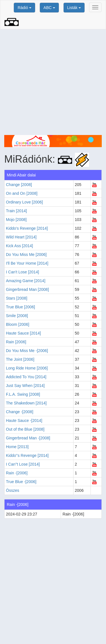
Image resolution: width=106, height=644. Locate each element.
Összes (13, 490)
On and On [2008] (22, 193)
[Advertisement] (53, 82)
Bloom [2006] (18, 324)
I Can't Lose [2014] (22, 272)
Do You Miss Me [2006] (26, 254)
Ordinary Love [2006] (24, 202)
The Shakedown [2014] (26, 403)
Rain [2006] (16, 342)
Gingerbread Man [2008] (27, 289)
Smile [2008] (17, 316)
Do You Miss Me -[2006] (27, 351)
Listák (74, 8)
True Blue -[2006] (21, 482)
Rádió (24, 8)
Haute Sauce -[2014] (24, 421)
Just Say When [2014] (25, 386)
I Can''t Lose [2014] (23, 464)
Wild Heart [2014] (21, 237)
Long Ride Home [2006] (27, 368)
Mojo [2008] (16, 220)
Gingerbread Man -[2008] (28, 438)
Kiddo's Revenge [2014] (27, 228)
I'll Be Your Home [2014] (27, 263)
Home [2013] (17, 447)
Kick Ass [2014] (20, 246)
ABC (49, 8)
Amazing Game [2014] (26, 281)
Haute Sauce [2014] (23, 333)
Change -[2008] (20, 412)
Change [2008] (19, 185)
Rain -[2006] (17, 473)
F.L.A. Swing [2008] (23, 394)
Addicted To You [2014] (26, 377)
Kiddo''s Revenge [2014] (27, 455)
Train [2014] (16, 211)
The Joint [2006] (20, 359)
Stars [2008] (17, 298)
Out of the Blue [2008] (25, 429)
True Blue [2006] (20, 307)
